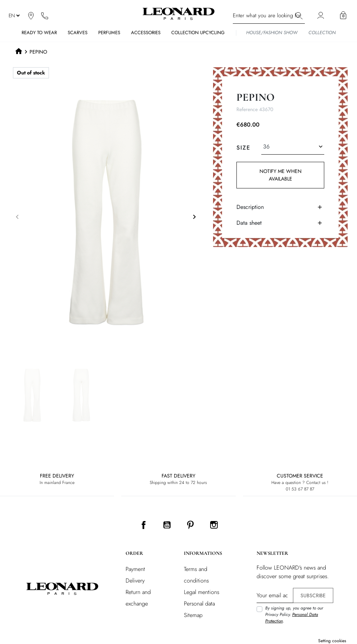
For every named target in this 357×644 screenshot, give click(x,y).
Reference (247, 109)
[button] (343, 15)
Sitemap (193, 615)
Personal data (199, 604)
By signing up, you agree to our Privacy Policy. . (294, 615)
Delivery (135, 581)
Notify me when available (280, 175)
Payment (135, 569)
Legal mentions (202, 592)
